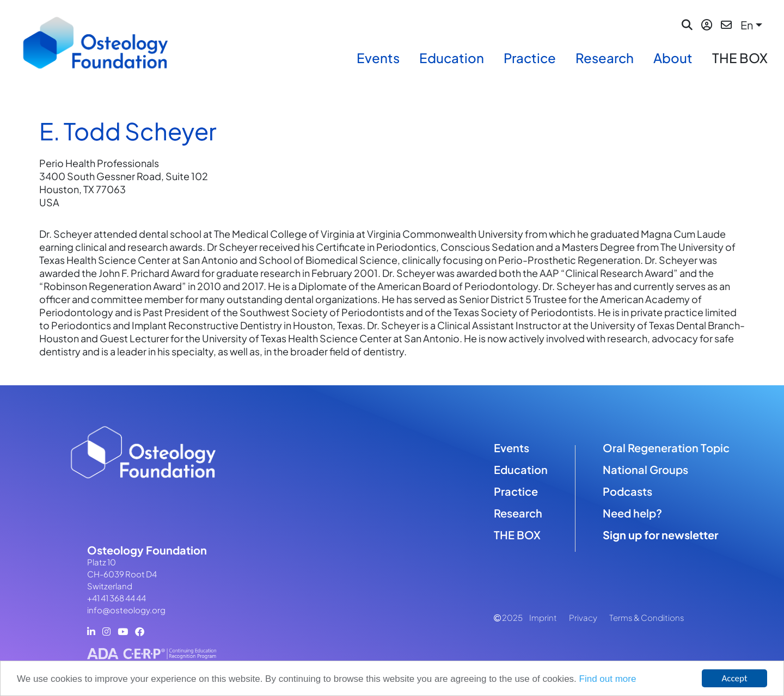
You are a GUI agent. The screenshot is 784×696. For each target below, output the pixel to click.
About (673, 58)
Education (452, 58)
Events (378, 58)
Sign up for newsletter (660, 535)
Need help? (632, 513)
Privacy (583, 617)
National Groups (645, 469)
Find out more (608, 679)
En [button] (747, 25)
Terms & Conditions (647, 617)
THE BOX (740, 58)
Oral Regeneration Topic (666, 448)
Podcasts (627, 491)
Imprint (543, 617)
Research (605, 58)
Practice (530, 58)
